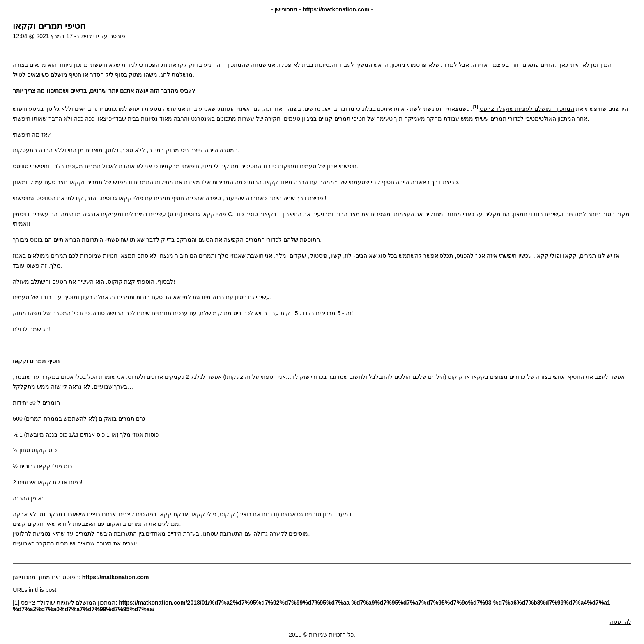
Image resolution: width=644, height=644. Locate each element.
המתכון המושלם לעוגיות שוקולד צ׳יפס (527, 109)
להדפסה (621, 622)
